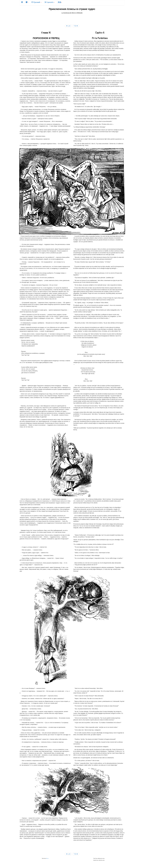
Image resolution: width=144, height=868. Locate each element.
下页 (76, 26)
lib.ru (47, 858)
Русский (36, 2)
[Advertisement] (72, 18)
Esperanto (50, 2)
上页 (68, 26)
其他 (60, 2)
